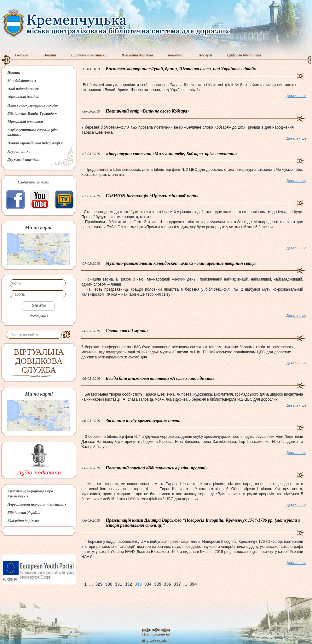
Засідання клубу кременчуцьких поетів (143, 421)
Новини (50, 55)
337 (177, 584)
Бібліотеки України (24, 513)
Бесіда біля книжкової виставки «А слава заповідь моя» (160, 378)
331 (119, 584)
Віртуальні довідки (23, 97)
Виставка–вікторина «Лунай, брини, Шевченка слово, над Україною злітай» (181, 69)
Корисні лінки (19, 151)
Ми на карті (39, 228)
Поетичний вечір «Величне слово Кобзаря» (147, 111)
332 (128, 584)
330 (109, 584)
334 (148, 584)
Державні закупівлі (23, 160)
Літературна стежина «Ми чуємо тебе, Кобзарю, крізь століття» (172, 154)
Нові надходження (23, 89)
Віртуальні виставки (89, 55)
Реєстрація (39, 316)
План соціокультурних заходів (32, 105)
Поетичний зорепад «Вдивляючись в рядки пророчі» (156, 468)
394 (193, 584)
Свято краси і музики (127, 331)
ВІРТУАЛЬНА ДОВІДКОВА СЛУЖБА (39, 361)
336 (168, 584)
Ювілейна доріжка (137, 55)
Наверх (220, 584)
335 (158, 584)
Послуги (205, 55)
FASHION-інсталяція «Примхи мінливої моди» (152, 196)
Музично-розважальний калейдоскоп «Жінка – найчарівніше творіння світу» (181, 263)
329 (99, 584)
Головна (22, 55)
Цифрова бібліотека (244, 55)
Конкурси (176, 55)
